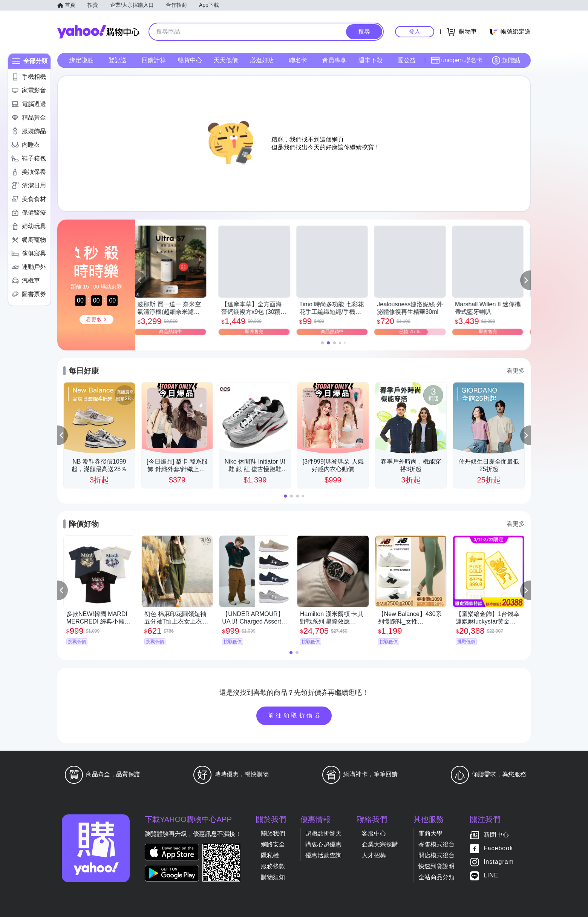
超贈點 (506, 60)
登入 (415, 31)
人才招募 (374, 855)
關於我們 (273, 833)
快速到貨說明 (436, 866)
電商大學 (430, 833)
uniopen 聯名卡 (457, 60)
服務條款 (273, 866)
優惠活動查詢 (323, 855)
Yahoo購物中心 (98, 32)
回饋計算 (154, 60)
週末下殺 (371, 60)
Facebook (498, 848)
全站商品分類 (436, 877)
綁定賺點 (81, 60)
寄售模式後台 (436, 844)
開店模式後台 (436, 855)
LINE (491, 875)
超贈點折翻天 (323, 833)
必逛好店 (262, 60)
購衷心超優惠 (323, 844)
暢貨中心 (190, 60)
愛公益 (407, 60)
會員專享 (334, 60)
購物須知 (273, 877)
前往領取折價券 (295, 715)
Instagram (499, 862)
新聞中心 (496, 835)
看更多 (516, 371)
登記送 (118, 60)
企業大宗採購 (380, 844)
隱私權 (270, 855)
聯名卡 (298, 60)
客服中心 (374, 833)
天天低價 (226, 60)
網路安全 (273, 844)
